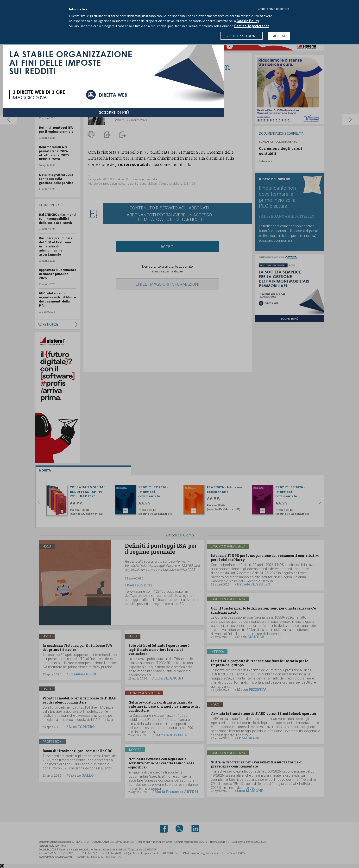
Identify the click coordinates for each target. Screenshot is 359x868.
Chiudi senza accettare (273, 9)
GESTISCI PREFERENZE (242, 36)
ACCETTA (279, 36)
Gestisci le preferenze (252, 26)
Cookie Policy (248, 21)
